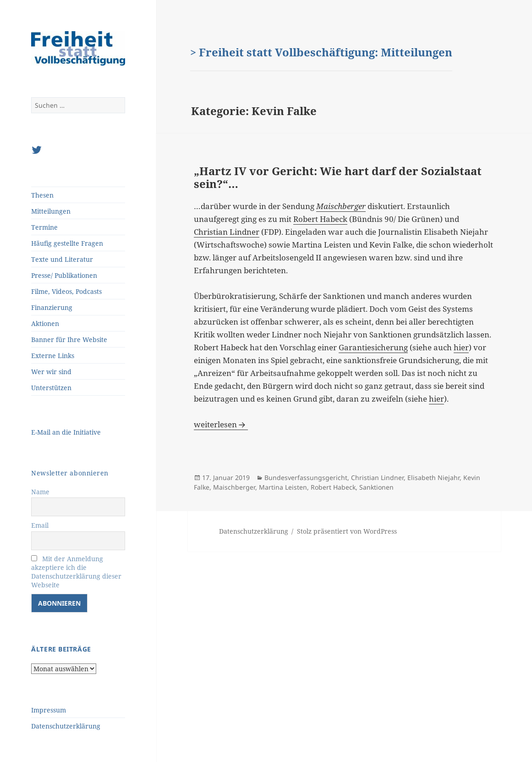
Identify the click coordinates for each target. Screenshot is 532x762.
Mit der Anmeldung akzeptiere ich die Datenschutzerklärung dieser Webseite (76, 572)
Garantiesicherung (373, 347)
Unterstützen (51, 388)
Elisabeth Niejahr (433, 478)
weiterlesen (221, 424)
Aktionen (45, 323)
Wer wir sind (51, 372)
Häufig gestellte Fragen (67, 243)
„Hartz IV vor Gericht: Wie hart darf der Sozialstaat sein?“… (338, 177)
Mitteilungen (51, 211)
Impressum (49, 710)
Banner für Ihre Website (69, 340)
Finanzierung (52, 307)
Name (40, 492)
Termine (44, 227)
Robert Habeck (320, 219)
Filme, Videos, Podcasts (66, 291)
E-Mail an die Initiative (66, 432)
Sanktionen (376, 487)
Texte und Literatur (62, 259)
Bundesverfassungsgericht (306, 478)
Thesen (42, 195)
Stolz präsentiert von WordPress (347, 531)
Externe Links (53, 356)
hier (461, 347)
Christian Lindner (227, 232)
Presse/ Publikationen (64, 275)
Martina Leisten (283, 487)
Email (40, 525)
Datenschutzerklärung (66, 726)
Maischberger (234, 487)
